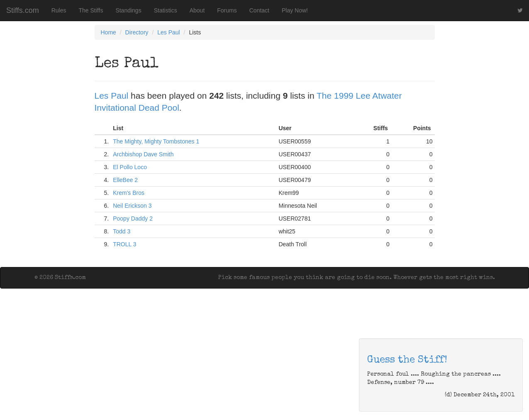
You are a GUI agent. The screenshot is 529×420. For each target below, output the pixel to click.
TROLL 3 (124, 244)
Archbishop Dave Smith (143, 154)
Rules (59, 10)
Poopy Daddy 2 (133, 218)
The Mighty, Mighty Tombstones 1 (156, 141)
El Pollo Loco (130, 167)
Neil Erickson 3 (132, 206)
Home (108, 32)
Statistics (166, 10)
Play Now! (295, 10)
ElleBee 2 (125, 180)
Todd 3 (122, 231)
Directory (137, 32)
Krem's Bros (129, 193)
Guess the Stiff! (407, 360)
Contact (259, 10)
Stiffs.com (23, 10)
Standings (128, 10)
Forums (227, 10)
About (197, 10)
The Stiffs (91, 10)
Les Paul (168, 32)
